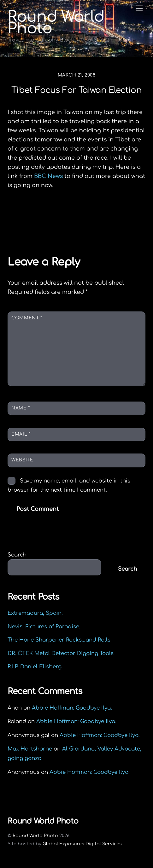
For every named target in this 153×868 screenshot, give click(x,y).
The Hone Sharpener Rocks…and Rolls (59, 640)
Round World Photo (35, 836)
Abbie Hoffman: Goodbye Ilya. (72, 708)
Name (21, 408)
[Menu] (139, 8)
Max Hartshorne (30, 749)
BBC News (48, 176)
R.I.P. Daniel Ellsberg (35, 667)
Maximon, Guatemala (103, 228)
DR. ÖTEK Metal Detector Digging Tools (61, 653)
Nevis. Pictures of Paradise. (44, 627)
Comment (27, 318)
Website (22, 460)
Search (17, 555)
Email (21, 434)
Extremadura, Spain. (35, 613)
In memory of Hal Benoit (54, 218)
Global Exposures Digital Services (82, 844)
